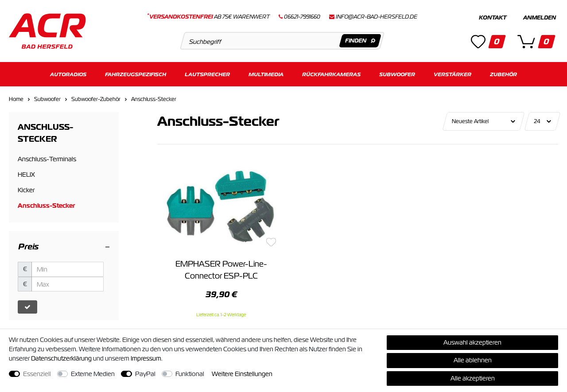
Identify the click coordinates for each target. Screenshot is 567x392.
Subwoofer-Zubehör (96, 99)
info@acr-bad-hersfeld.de (377, 17)
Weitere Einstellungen (242, 374)
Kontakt (493, 18)
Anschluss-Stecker (154, 99)
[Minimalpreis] (68, 269)
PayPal (145, 374)
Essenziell (37, 374)
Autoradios (68, 74)
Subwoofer (397, 74)
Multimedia (266, 74)
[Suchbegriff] (282, 41)
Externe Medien (93, 374)
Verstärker (452, 74)
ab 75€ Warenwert (208, 17)
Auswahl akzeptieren (472, 342)
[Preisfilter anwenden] (27, 307)
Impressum (146, 358)
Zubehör (503, 74)
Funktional (190, 374)
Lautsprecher (207, 74)
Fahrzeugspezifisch (136, 74)
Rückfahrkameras (331, 74)
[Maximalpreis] (68, 284)
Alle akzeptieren (473, 378)
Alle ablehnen (473, 360)
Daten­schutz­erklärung (61, 358)
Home (16, 99)
